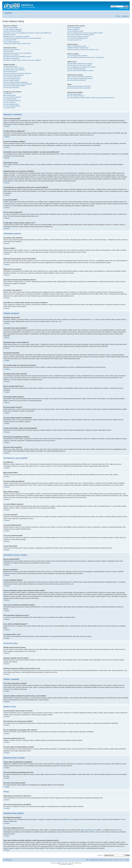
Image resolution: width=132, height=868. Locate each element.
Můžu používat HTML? (10, 95)
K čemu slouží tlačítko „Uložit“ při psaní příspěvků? (18, 84)
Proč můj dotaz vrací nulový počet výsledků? (80, 65)
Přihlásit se (125, 16)
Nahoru (7, 126)
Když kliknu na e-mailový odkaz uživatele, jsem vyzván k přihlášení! (22, 60)
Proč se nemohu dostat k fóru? (12, 77)
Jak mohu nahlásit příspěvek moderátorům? (16, 82)
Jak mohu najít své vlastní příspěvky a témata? (80, 70)
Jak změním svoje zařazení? (11, 58)
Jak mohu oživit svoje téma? (11, 88)
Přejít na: (100, 855)
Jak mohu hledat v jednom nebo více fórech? (80, 63)
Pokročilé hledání (124, 8)
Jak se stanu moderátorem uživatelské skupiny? (81, 35)
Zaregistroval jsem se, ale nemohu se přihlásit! (16, 36)
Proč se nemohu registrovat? (12, 42)
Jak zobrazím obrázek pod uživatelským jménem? (17, 57)
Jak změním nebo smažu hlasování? (14, 75)
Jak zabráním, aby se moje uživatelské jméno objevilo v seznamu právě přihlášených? (27, 33)
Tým (87, 860)
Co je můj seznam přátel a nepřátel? (77, 56)
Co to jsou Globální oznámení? (12, 101)
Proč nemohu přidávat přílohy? (12, 79)
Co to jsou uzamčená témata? (12, 106)
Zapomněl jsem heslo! (10, 35)
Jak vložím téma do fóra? (10, 66)
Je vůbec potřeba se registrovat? (13, 29)
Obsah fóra (9, 13)
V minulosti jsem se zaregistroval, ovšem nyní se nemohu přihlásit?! (22, 38)
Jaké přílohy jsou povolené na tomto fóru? (79, 86)
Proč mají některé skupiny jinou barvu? (78, 36)
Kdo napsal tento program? (75, 94)
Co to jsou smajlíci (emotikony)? (12, 97)
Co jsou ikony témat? (9, 108)
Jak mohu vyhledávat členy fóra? (76, 69)
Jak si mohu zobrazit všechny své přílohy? (79, 88)
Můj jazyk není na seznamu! (11, 55)
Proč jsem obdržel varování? (11, 80)
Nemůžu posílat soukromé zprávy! (77, 46)
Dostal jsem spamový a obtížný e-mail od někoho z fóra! (83, 50)
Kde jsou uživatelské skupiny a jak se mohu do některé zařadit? (85, 33)
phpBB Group (66, 819)
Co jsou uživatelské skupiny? (75, 31)
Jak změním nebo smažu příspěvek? (14, 68)
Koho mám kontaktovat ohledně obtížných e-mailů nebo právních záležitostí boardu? (91, 98)
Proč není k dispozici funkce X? (76, 96)
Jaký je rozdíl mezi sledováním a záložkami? (80, 77)
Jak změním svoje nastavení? (12, 50)
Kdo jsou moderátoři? (73, 29)
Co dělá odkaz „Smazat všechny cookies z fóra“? (17, 43)
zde (16, 821)
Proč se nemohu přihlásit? (11, 28)
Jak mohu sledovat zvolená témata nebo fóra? (80, 78)
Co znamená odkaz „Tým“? (75, 40)
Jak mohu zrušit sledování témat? (77, 80)
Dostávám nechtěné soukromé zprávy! (78, 48)
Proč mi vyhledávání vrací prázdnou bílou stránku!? (82, 67)
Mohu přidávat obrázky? (10, 99)
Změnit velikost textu (127, 13)
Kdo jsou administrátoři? (74, 28)
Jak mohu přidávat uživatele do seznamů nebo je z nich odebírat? (86, 57)
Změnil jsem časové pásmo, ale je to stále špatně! (17, 53)
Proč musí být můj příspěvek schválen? (14, 86)
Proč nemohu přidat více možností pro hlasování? (17, 73)
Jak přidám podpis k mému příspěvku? (14, 70)
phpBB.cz (70, 864)
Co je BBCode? (8, 93)
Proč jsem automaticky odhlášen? (13, 31)
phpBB (59, 863)
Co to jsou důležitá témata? (11, 104)
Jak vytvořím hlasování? (10, 72)
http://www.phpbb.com (88, 830)
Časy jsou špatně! (8, 51)
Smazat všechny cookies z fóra (98, 860)
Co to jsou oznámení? (10, 102)
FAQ (119, 16)
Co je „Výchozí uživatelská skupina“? (78, 38)
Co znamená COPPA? (10, 40)
